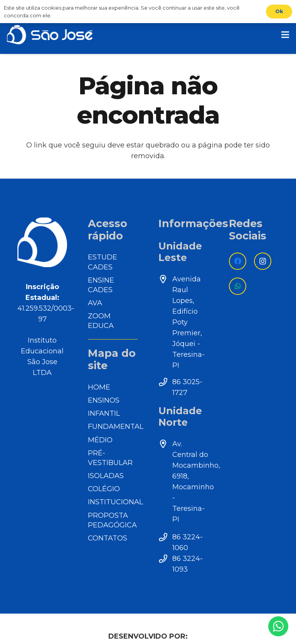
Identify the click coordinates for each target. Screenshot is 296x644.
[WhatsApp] (238, 286)
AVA (95, 303)
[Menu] (285, 35)
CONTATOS (108, 538)
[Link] (50, 35)
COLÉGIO (104, 489)
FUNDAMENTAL (116, 427)
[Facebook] (238, 261)
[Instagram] (263, 261)
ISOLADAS (106, 476)
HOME (99, 387)
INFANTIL (104, 413)
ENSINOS (104, 400)
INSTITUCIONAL (115, 502)
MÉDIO (100, 440)
